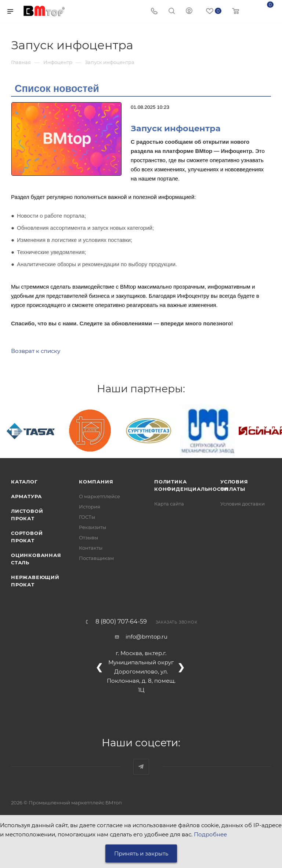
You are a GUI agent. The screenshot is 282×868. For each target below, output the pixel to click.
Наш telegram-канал (141, 767)
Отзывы (88, 537)
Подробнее (210, 834)
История (90, 507)
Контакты (91, 548)
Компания (96, 482)
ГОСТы (87, 517)
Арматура (26, 496)
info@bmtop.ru (147, 637)
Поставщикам (96, 558)
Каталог (24, 482)
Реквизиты (93, 527)
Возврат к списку (36, 351)
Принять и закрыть (141, 853)
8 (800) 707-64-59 (121, 622)
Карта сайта (169, 504)
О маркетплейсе (100, 496)
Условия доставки (243, 504)
